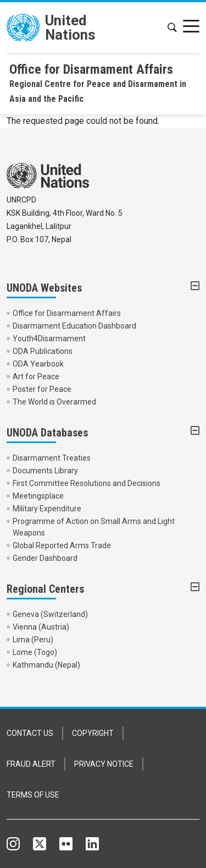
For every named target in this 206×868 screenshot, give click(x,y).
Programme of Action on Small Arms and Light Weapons (94, 527)
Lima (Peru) (33, 640)
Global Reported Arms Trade (62, 545)
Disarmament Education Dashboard (74, 326)
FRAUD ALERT (31, 764)
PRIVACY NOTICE (104, 764)
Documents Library (45, 471)
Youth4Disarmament (49, 339)
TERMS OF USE (33, 795)
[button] (172, 28)
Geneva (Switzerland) (50, 614)
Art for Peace (36, 376)
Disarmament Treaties (52, 458)
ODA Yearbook (38, 364)
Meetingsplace (38, 496)
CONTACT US (30, 733)
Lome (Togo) (35, 652)
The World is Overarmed (54, 402)
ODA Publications (43, 351)
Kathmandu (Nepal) (46, 665)
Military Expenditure (47, 509)
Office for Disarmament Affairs (67, 313)
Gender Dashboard (45, 558)
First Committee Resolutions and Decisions (87, 483)
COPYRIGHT (93, 733)
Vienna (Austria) (41, 627)
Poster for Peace (42, 389)
